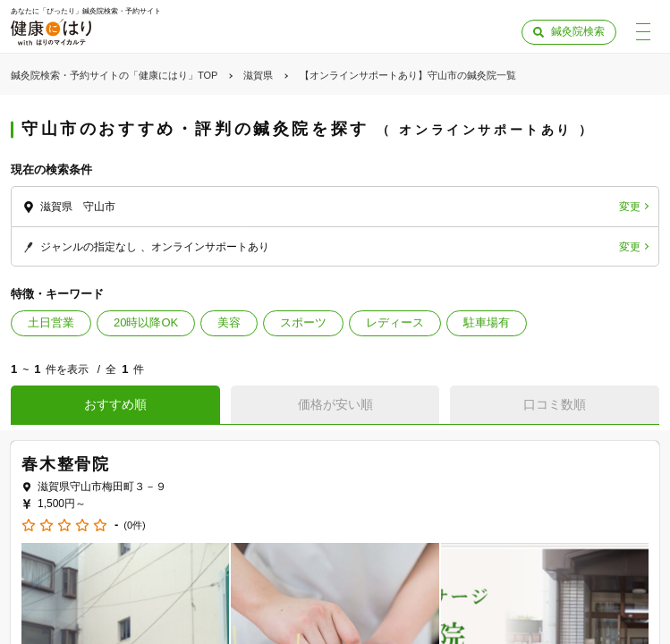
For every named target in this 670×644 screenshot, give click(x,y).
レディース (395, 322)
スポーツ (303, 322)
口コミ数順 (555, 404)
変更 (630, 207)
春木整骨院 (66, 464)
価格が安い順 (335, 404)
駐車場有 (487, 322)
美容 (229, 322)
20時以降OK (146, 322)
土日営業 (51, 322)
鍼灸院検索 (578, 31)
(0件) (134, 525)
